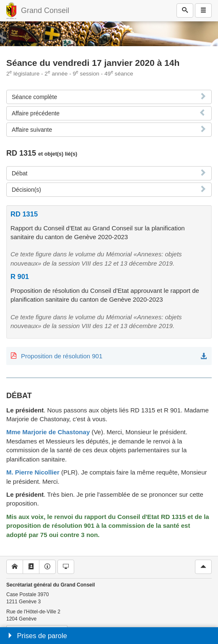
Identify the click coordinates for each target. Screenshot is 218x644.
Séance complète (34, 97)
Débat (19, 173)
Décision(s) (26, 190)
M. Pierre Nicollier (33, 472)
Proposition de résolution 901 (62, 356)
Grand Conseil (45, 10)
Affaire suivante (32, 130)
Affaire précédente (36, 113)
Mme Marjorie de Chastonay (48, 432)
